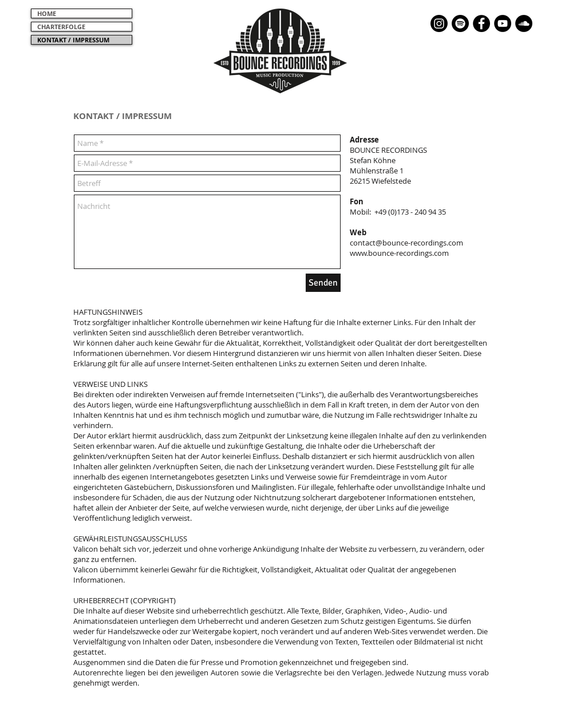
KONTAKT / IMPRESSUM (73, 40)
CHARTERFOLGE (61, 27)
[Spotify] (460, 23)
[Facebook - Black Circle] (481, 23)
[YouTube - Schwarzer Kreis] (503, 23)
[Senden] (323, 283)
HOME (47, 13)
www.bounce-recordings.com (399, 253)
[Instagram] (439, 23)
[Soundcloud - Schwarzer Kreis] (524, 23)
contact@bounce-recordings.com (406, 243)
